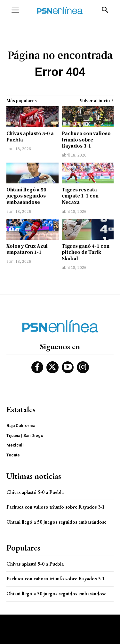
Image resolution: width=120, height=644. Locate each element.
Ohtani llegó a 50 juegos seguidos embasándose (26, 196)
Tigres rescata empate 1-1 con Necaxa (80, 196)
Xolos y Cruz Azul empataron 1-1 (27, 249)
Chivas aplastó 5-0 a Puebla (30, 136)
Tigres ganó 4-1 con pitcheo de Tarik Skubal (86, 252)
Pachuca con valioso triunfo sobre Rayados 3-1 (86, 139)
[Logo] (60, 10)
